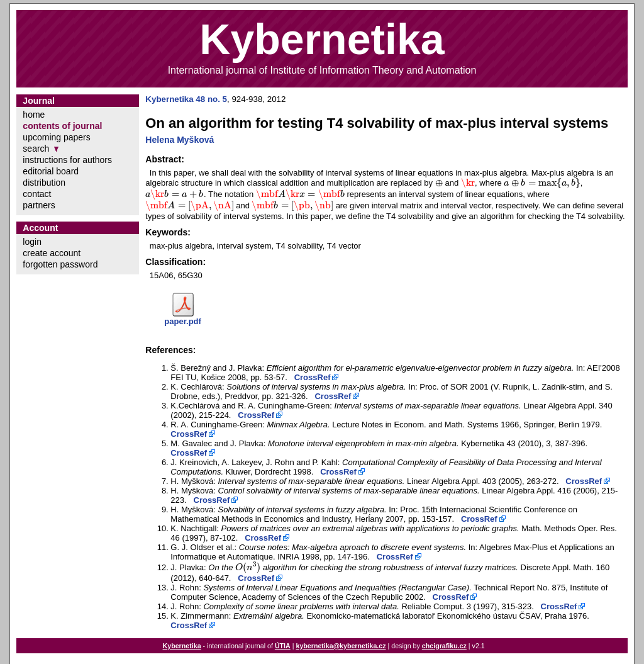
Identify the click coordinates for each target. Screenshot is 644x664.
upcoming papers (56, 137)
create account (52, 253)
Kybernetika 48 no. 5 (186, 99)
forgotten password (60, 264)
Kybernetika (182, 646)
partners (39, 205)
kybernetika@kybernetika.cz (341, 646)
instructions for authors (67, 160)
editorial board (51, 171)
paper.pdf (183, 321)
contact (37, 194)
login (32, 242)
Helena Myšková (180, 140)
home (34, 115)
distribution (44, 183)
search (36, 149)
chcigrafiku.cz (444, 646)
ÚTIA (283, 646)
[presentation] (439, 183)
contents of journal (62, 126)
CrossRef (313, 377)
